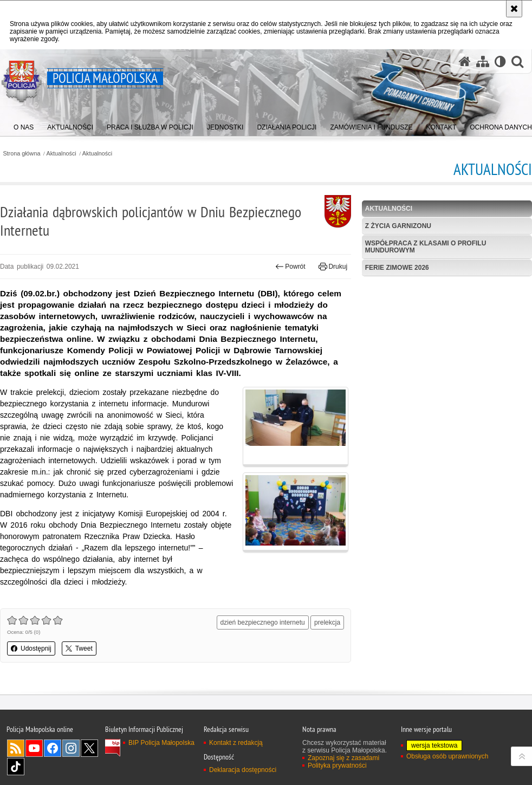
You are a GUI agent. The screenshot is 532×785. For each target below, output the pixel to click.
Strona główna (21, 154)
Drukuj (333, 267)
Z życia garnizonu (398, 226)
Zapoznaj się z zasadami (343, 758)
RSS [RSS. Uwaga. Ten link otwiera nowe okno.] (16, 748)
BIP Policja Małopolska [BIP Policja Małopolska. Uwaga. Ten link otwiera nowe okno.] (161, 743)
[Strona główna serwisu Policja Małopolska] (465, 61)
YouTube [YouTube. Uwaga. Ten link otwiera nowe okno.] (34, 748)
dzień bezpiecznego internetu (263, 622)
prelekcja (327, 622)
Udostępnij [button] (31, 648)
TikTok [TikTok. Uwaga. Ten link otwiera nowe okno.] (16, 767)
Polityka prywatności (337, 765)
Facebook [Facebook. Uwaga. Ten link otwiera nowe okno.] (53, 748)
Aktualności (61, 154)
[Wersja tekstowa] (500, 61)
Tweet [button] (79, 648)
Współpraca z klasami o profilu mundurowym (426, 247)
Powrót (290, 267)
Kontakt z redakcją (236, 743)
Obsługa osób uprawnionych (447, 756)
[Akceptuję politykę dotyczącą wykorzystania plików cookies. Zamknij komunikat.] (514, 9)
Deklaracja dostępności (243, 770)
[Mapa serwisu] (483, 61)
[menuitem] (24, 125)
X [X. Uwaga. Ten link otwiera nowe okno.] (89, 748)
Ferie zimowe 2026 (397, 268)
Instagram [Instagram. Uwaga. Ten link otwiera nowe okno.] (71, 748)
